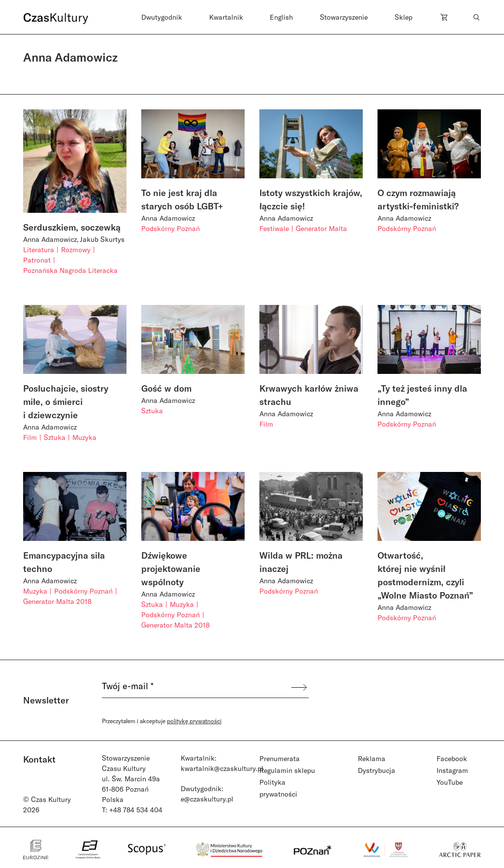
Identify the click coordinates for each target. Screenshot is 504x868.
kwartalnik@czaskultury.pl (222, 768)
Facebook (452, 758)
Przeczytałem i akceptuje (162, 721)
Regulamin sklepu (287, 770)
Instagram (452, 770)
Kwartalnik (226, 17)
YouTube (450, 782)
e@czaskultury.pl (207, 799)
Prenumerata (280, 758)
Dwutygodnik (162, 17)
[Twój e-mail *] (196, 687)
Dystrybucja (377, 770)
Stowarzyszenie (344, 17)
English (281, 17)
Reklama (372, 758)
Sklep (404, 17)
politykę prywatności (194, 721)
